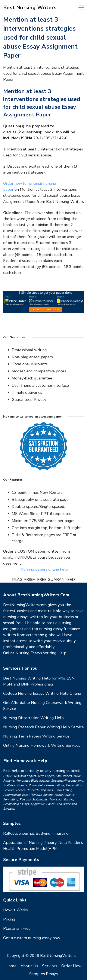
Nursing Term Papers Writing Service (36, 736)
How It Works (15, 910)
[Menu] (81, 7)
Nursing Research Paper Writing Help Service (43, 727)
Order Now (72, 966)
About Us (29, 966)
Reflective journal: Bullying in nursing (36, 833)
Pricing (9, 919)
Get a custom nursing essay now (32, 938)
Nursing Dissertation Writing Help (33, 718)
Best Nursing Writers (30, 7)
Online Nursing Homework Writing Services (42, 745)
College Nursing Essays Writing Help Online (42, 693)
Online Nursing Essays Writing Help (35, 653)
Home (11, 966)
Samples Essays (43, 974)
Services (50, 966)
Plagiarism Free (17, 928)
